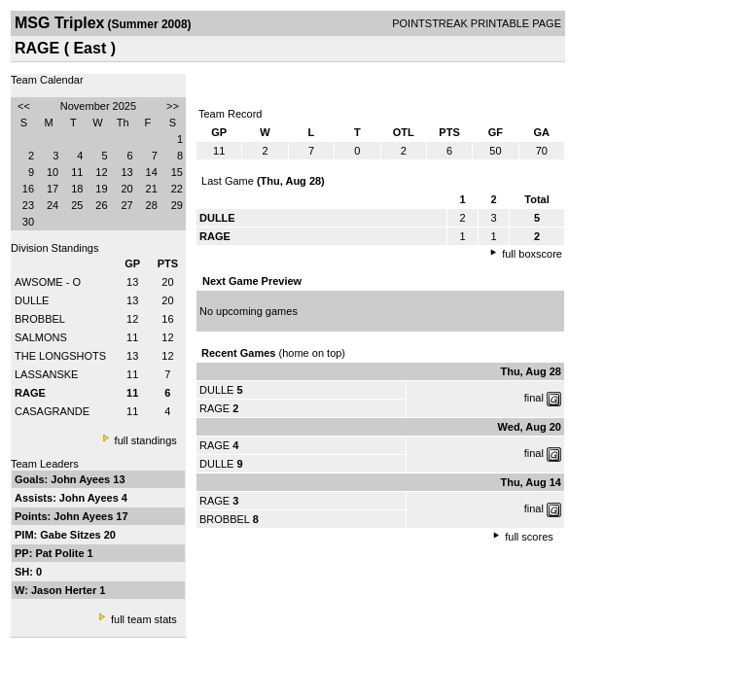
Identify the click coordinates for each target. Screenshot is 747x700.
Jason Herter (65, 590)
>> (173, 106)
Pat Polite (61, 553)
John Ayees (82, 479)
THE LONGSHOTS (60, 356)
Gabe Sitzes (71, 535)
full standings (146, 440)
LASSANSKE (46, 374)
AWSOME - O (48, 282)
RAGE (214, 408)
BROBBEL (40, 319)
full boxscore (532, 254)
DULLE (32, 300)
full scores (529, 537)
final (534, 398)
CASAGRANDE (52, 411)
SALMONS (41, 337)
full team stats (144, 619)
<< (24, 106)
